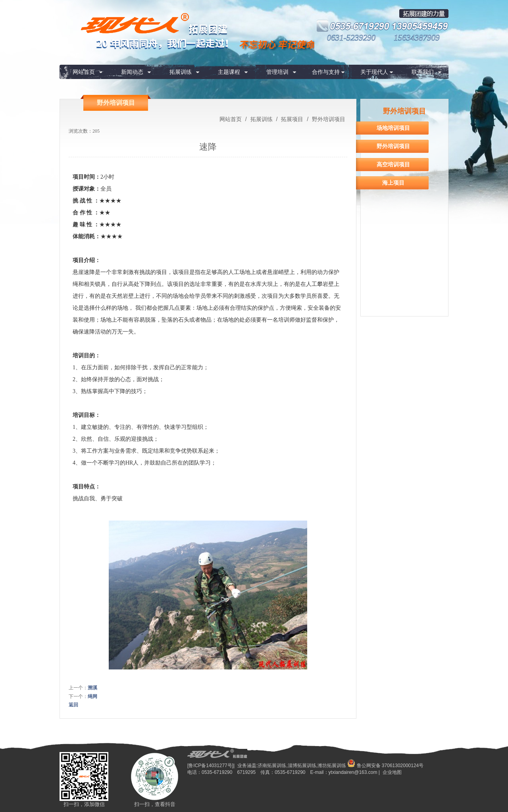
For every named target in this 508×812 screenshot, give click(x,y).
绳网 (92, 696)
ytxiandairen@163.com (353, 772)
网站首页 (84, 72)
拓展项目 (292, 119)
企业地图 (392, 772)
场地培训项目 (393, 128)
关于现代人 (374, 72)
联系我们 (423, 72)
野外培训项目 (328, 119)
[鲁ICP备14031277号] (210, 766)
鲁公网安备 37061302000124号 (385, 766)
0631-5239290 (351, 38)
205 (96, 131)
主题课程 (229, 72)
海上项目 (393, 183)
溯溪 (92, 688)
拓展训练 (181, 72)
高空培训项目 (393, 164)
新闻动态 (132, 72)
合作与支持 (326, 72)
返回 (73, 705)
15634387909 (417, 38)
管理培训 (277, 72)
